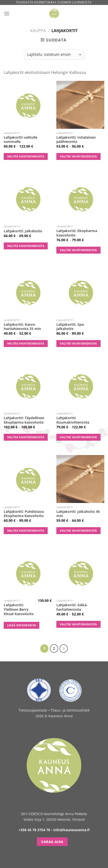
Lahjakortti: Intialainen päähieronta (76, 140)
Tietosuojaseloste (33, 710)
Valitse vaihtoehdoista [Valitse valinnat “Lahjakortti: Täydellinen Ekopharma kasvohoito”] (26, 437)
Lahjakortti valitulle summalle (21, 140)
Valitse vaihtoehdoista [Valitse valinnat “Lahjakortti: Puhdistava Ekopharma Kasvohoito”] (26, 531)
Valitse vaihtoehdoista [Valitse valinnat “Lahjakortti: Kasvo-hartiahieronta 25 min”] (26, 343)
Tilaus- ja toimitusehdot (70, 710)
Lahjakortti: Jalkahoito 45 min (78, 514)
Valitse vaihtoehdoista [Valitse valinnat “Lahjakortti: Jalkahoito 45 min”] (78, 531)
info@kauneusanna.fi (72, 830)
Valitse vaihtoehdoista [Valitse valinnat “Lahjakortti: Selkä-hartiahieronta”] (78, 624)
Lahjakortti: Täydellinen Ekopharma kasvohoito (24, 420)
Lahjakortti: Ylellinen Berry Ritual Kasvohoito (19, 609)
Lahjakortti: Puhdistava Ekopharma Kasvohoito (24, 514)
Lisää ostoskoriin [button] (22, 625)
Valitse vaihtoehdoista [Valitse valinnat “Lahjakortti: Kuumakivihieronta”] (78, 437)
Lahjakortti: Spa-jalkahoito (71, 327)
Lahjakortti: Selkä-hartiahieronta (72, 607)
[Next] (64, 649)
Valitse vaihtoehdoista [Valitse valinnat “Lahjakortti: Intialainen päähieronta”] (78, 156)
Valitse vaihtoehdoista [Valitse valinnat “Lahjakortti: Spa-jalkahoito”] (78, 343)
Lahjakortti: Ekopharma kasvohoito (77, 233)
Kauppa (38, 31)
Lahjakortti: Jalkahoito (23, 231)
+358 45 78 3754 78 (34, 830)
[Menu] (7, 13)
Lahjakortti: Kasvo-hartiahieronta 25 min (22, 327)
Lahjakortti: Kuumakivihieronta (73, 420)
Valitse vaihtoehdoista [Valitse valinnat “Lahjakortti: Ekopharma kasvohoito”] (78, 250)
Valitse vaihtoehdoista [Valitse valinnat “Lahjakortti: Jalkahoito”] (26, 246)
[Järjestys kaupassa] (54, 55)
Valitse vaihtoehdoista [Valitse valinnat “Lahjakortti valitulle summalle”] (26, 156)
